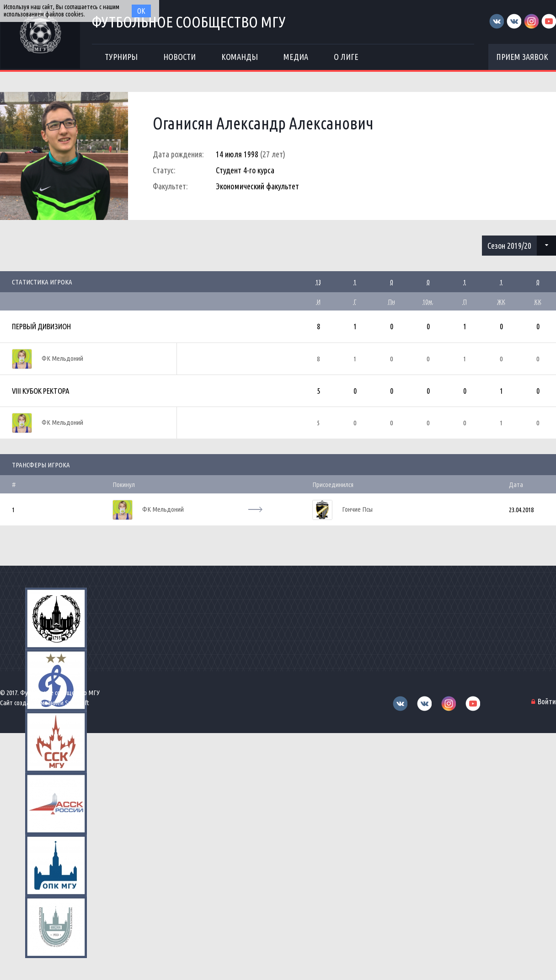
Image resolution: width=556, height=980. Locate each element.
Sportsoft (77, 703)
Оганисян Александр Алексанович (263, 123)
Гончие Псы (357, 509)
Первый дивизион (41, 326)
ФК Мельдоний (62, 358)
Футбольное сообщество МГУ (189, 22)
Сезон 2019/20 (509, 246)
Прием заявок (522, 57)
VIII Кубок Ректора (41, 391)
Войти (547, 701)
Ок (141, 11)
